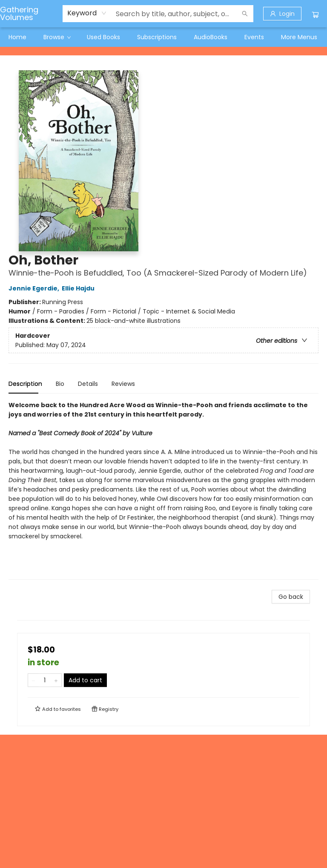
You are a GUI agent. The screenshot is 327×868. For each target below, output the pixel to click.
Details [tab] (88, 384)
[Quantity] (45, 680)
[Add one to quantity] (56, 680)
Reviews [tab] (123, 384)
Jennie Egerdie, (35, 288)
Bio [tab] (60, 384)
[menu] (163, 37)
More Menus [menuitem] (299, 37)
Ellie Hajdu (79, 288)
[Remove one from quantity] (33, 680)
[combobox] (87, 13)
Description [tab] (25, 384)
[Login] (282, 14)
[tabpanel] (163, 490)
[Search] (245, 14)
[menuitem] (17, 37)
